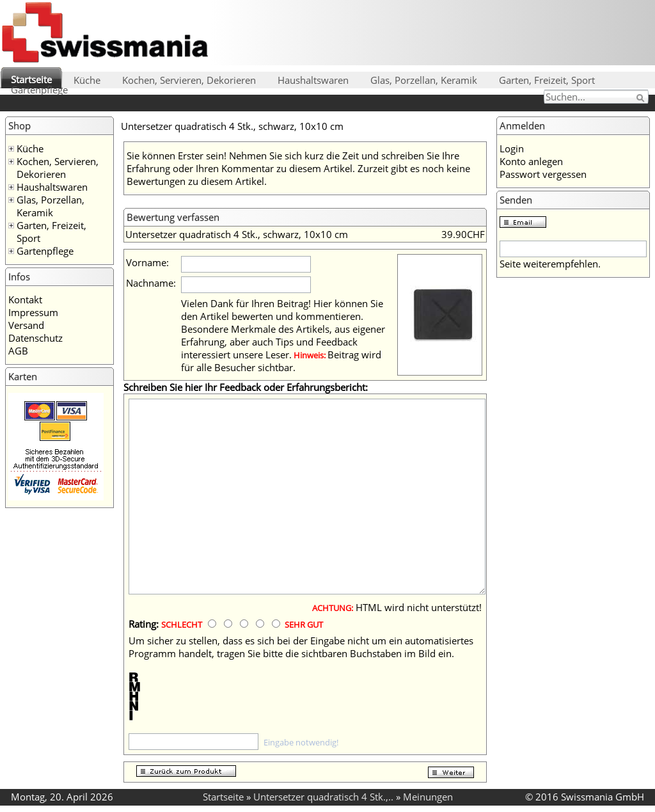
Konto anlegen (531, 161)
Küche (87, 80)
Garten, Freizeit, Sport (547, 80)
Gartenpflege (39, 90)
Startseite (31, 79)
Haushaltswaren (313, 80)
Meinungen (428, 797)
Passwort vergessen (543, 174)
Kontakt (25, 299)
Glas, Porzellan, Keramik (424, 80)
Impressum (33, 312)
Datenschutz (36, 338)
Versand (26, 325)
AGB (18, 351)
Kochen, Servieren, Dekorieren (189, 80)
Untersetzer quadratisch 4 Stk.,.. (323, 797)
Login (512, 148)
